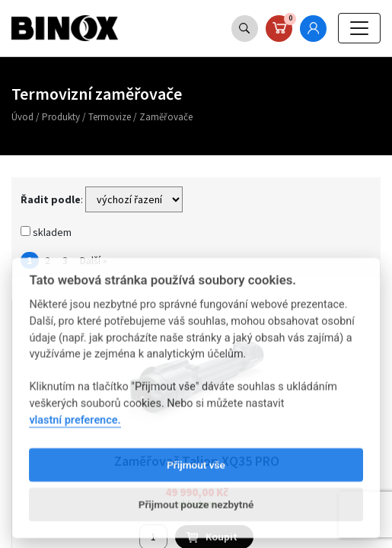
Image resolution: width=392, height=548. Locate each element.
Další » (94, 260)
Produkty (61, 117)
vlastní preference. (75, 434)
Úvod (22, 117)
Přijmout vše (196, 479)
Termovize (110, 117)
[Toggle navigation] (359, 28)
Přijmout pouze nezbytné (196, 518)
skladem (46, 232)
